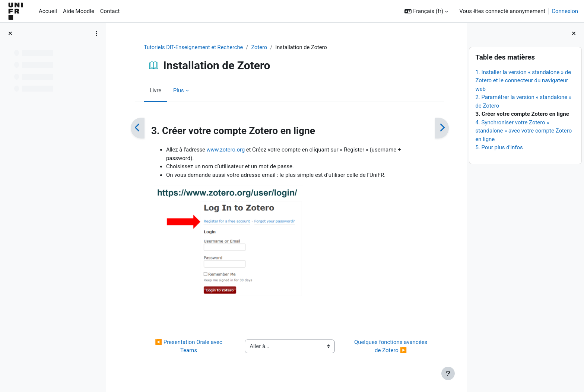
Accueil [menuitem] (48, 11)
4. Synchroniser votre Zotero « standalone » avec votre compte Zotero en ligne (523, 131)
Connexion (565, 11)
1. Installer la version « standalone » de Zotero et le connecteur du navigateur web (523, 81)
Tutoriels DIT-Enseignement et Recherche (191, 47)
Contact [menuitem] (110, 11)
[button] (426, 11)
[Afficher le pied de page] (448, 373)
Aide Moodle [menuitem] (79, 11)
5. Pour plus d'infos (499, 147)
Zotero (258, 47)
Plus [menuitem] (176, 90)
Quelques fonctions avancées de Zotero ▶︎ (388, 347)
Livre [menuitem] (152, 90)
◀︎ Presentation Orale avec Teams (186, 347)
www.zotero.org (224, 150)
